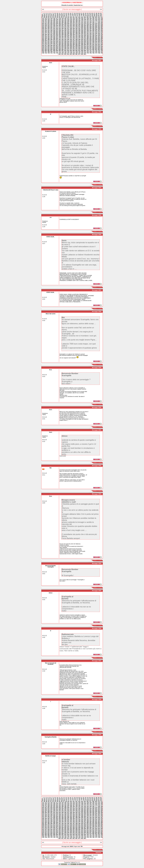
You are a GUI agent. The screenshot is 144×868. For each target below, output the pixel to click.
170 (82, 21)
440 (99, 36)
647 (62, 48)
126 (82, 18)
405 (62, 34)
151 (91, 20)
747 (96, 53)
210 (71, 23)
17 (73, 13)
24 (88, 13)
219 (96, 23)
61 (47, 16)
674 (77, 49)
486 (43, 39)
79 (86, 16)
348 (88, 31)
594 (99, 44)
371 (91, 32)
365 (74, 32)
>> (101, 9)
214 (82, 23)
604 (65, 46)
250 (60, 26)
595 (102, 44)
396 (99, 33)
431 (74, 36)
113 (46, 18)
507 (102, 39)
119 (62, 18)
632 (82, 47)
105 (85, 17)
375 (102, 32)
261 (91, 26)
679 (91, 49)
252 (65, 26)
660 (99, 48)
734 (60, 53)
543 (79, 42)
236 (82, 25)
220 (99, 23)
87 (42, 17)
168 (77, 21)
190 (77, 22)
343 (74, 31)
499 (79, 39)
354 (43, 32)
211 (74, 23)
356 (49, 32)
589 (85, 44)
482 (93, 38)
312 (49, 30)
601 (57, 46)
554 (49, 43)
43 (68, 15)
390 (82, 33)
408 (71, 34)
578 (54, 44)
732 (54, 53)
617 (102, 46)
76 (79, 16)
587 (79, 44)
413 (85, 34)
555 (51, 43)
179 (46, 22)
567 (85, 43)
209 (68, 23)
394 (93, 33)
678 (88, 49)
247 (51, 26)
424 (54, 36)
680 (93, 49)
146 (77, 20)
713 (62, 52)
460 (93, 37)
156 (43, 21)
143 (68, 20)
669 (62, 49)
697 (79, 51)
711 (57, 52)
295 (62, 28)
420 (43, 36)
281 (85, 27)
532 (49, 42)
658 (93, 48)
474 (71, 38)
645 (57, 48)
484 (99, 38)
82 (92, 16)
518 (71, 41)
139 (57, 20)
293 (57, 28)
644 (54, 48)
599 (51, 46)
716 (71, 52)
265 (102, 26)
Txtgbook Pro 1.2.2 (75, 862)
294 (60, 28)
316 (60, 30)
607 (74, 46)
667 (57, 49)
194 (88, 22)
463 (102, 37)
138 (54, 20)
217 (91, 23)
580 (60, 44)
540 (71, 42)
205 (57, 23)
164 (65, 21)
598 (49, 46)
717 (74, 52)
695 (74, 51)
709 (51, 52)
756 (76, 54)
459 (91, 37)
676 (82, 49)
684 (43, 51)
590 (88, 44)
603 (62, 46)
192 (82, 22)
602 (60, 46)
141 (62, 20)
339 (62, 31)
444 (49, 37)
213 (79, 23)
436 (88, 36)
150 (88, 20)
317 (62, 30)
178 (43, 22)
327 (91, 30)
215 (85, 23)
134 (43, 20)
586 (77, 44)
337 (57, 31)
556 (54, 43)
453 (74, 37)
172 (88, 21)
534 (54, 42)
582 (65, 44)
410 (77, 34)
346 (82, 31)
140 (60, 20)
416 (93, 34)
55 (94, 15)
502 (88, 39)
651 (74, 48)
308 (99, 28)
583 (68, 44)
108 (93, 17)
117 (57, 18)
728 (43, 53)
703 (96, 51)
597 (46, 46)
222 (43, 25)
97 (64, 17)
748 (99, 53)
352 (99, 31)
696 (77, 51)
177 (102, 21)
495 (68, 39)
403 (57, 34)
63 (51, 16)
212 (77, 23)
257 (79, 26)
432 (77, 36)
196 (93, 22)
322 (77, 30)
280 (82, 27)
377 (46, 33)
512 (54, 41)
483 (96, 38)
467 (51, 38)
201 (46, 23)
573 (102, 43)
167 (74, 21)
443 (46, 37)
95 (60, 17)
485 (102, 38)
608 (77, 46)
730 (49, 53)
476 (77, 38)
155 (102, 20)
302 (82, 28)
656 (88, 48)
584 (71, 44)
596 (43, 46)
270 (54, 27)
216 (88, 23)
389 (79, 33)
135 (46, 20)
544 (82, 42)
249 (57, 26)
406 (65, 34)
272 (60, 27)
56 (97, 15)
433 (79, 36)
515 (62, 41)
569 (91, 43)
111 (102, 17)
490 (54, 39)
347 (85, 31)
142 (65, 20)
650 (71, 48)
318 (65, 30)
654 (82, 48)
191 (79, 22)
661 (102, 48)
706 (43, 52)
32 (45, 15)
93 (55, 17)
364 (71, 32)
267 (46, 27)
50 (84, 15)
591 (91, 44)
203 (51, 23)
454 (77, 37)
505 (96, 39)
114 (49, 18)
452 (71, 37)
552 (43, 43)
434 (82, 36)
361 (62, 32)
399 (46, 34)
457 (85, 37)
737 (68, 53)
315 (57, 30)
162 (60, 21)
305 (91, 28)
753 (68, 54)
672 (71, 49)
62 (49, 16)
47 (77, 15)
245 (46, 26)
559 (62, 43)
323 (79, 30)
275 (68, 27)
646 (60, 48)
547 (91, 42)
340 (65, 31)
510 (49, 41)
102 (76, 17)
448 (60, 37)
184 (60, 22)
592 (93, 44)
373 (96, 32)
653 (79, 48)
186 (65, 22)
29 (99, 13)
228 (60, 25)
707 (46, 52)
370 (88, 32)
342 (71, 31)
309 (102, 28)
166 (71, 21)
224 (49, 25)
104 (82, 17)
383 (62, 33)
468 (54, 38)
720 (82, 52)
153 (96, 20)
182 (54, 22)
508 (43, 41)
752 (65, 54)
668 (60, 49)
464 (43, 38)
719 (79, 52)
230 (65, 25)
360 (60, 32)
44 (71, 15)
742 (82, 53)
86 (101, 16)
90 (49, 17)
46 (75, 15)
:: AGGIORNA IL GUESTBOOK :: (72, 3)
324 (82, 30)
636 (93, 47)
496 (71, 39)
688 (54, 51)
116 (54, 18)
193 (85, 22)
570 (93, 43)
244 (43, 26)
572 (99, 43)
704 (99, 51)
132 (99, 18)
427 (62, 36)
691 (62, 51)
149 (85, 20)
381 (57, 33)
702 (93, 51)
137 (51, 20)
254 (71, 26)
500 (82, 39)
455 (79, 37)
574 (43, 44)
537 (62, 42)
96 (62, 17)
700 (88, 51)
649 (68, 48)
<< (43, 9)
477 (79, 38)
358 (54, 32)
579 (57, 44)
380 (54, 33)
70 (66, 16)
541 (74, 42)
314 (54, 30)
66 (58, 16)
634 (88, 47)
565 (79, 43)
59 (42, 16)
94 (57, 17)
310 (43, 30)
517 (68, 41)
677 (85, 49)
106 (87, 17)
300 (77, 28)
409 (74, 34)
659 (96, 48)
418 (99, 34)
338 (60, 31)
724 (93, 52)
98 (66, 17)
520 (77, 41)
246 (49, 26)
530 (43, 42)
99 (68, 17)
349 (91, 31)
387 (74, 33)
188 (71, 22)
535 (57, 42)
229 (62, 25)
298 (71, 28)
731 (51, 53)
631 (79, 47)
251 (62, 26)
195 (91, 22)
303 (85, 28)
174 (93, 21)
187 (68, 22)
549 (96, 42)
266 (43, 27)
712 (60, 52)
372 (93, 32)
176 (99, 21)
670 (65, 49)
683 (102, 49)
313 (51, 30)
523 (85, 41)
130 (93, 18)
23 (86, 13)
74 (75, 16)
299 (74, 28)
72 (71, 16)
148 (82, 20)
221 (102, 23)
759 (85, 54)
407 (68, 34)
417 (96, 34)
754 (71, 54)
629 (74, 47)
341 (68, 31)
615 (96, 46)
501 (85, 39)
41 (64, 15)
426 (60, 36)
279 (79, 27)
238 (88, 25)
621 (51, 47)
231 (68, 25)
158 (49, 21)
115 (51, 18)
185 (62, 22)
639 (102, 47)
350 (93, 31)
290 (49, 28)
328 (93, 30)
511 (51, 41)
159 (51, 21)
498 (77, 39)
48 (79, 15)
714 (65, 52)
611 (85, 46)
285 (96, 27)
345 (79, 31)
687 (51, 51)
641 (46, 48)
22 (83, 13)
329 (96, 30)
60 (45, 16)
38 (58, 15)
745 (91, 53)
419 (102, 34)
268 (49, 27)
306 (93, 28)
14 (66, 13)
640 (43, 48)
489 (51, 39)
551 (102, 42)
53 (90, 15)
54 (92, 15)
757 (79, 54)
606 (71, 46)
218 (93, 23)
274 (65, 27)
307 (96, 28)
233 (74, 25)
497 (74, 39)
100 (71, 17)
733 (57, 53)
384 (65, 33)
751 (62, 54)
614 (93, 46)
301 (79, 28)
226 (54, 25)
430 (71, 36)
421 (46, 36)
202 (49, 23)
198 (99, 22)
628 (71, 47)
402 (54, 34)
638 (99, 47)
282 (88, 27)
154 (99, 20)
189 (74, 22)
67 (60, 16)
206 (60, 23)
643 (51, 48)
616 (99, 46)
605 (68, 46)
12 (62, 13)
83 (94, 16)
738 (71, 53)
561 (68, 43)
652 (77, 48)
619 (46, 47)
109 (96, 17)
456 (82, 37)
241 (96, 25)
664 (49, 49)
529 (102, 41)
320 (71, 30)
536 (60, 42)
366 (77, 32)
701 (91, 51)
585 (74, 44)
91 (51, 17)
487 (46, 39)
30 (101, 13)
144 (71, 20)
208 (65, 23)
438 (93, 36)
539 (68, 42)
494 (65, 39)
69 (64, 16)
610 (82, 46)
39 (60, 15)
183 (57, 22)
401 (51, 34)
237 (85, 25)
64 (53, 16)
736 (65, 53)
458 (88, 37)
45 (73, 15)
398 (43, 34)
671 (68, 49)
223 (46, 25)
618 (43, 47)
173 (91, 21)
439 (96, 36)
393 (91, 33)
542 (77, 42)
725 (96, 52)
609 (79, 46)
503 (91, 39)
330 (99, 30)
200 (43, 23)
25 (90, 13)
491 (57, 39)
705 (102, 51)
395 (96, 33)
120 (65, 18)
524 (88, 41)
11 (60, 13)
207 (62, 23)
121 (68, 18)
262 (93, 26)
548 (93, 42)
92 (53, 17)
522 (82, 41)
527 (96, 41)
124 (77, 18)
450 (65, 37)
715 (68, 52)
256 (77, 26)
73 (73, 16)
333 (46, 31)
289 (46, 28)
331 (102, 30)
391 (85, 33)
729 (46, 53)
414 (88, 34)
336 (54, 31)
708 (49, 52)
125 (79, 18)
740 (77, 53)
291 (51, 28)
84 (97, 16)
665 (51, 49)
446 (54, 37)
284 (93, 27)
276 (71, 27)
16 (70, 13)
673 (74, 49)
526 (93, 41)
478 (82, 38)
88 (44, 17)
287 (102, 27)
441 (102, 36)
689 (57, 51)
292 (54, 28)
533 (51, 42)
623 (57, 47)
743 (85, 53)
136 (49, 20)
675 (79, 49)
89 (47, 17)
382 (60, 33)
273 (62, 27)
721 (85, 52)
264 (99, 26)
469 (57, 38)
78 (84, 16)
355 (46, 32)
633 (85, 47)
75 (77, 16)
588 (82, 44)
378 (49, 33)
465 (46, 38)
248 (54, 26)
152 (93, 20)
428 (65, 36)
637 (96, 47)
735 (62, 53)
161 (57, 21)
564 (77, 43)
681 (96, 49)
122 (71, 18)
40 (62, 15)
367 (79, 32)
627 (68, 47)
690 (60, 51)
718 (77, 52)
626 (65, 47)
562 (71, 43)
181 (51, 22)
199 (102, 22)
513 (57, 41)
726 (99, 52)
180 (49, 22)
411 (79, 34)
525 (91, 41)
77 (82, 16)
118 (60, 18)
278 (77, 27)
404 (60, 34)
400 (49, 34)
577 (51, 44)
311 (46, 30)
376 (43, 33)
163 (62, 21)
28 (96, 13)
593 (96, 44)
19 (77, 13)
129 (91, 18)
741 (79, 53)
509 (46, 41)
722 (88, 52)
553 (46, 43)
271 (57, 27)
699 (85, 51)
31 (42, 15)
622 (54, 47)
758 (82, 54)
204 (54, 23)
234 (77, 25)
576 (49, 44)
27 (94, 13)
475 (74, 38)
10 (57, 13)
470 (60, 38)
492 (60, 39)
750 (59, 54)
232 (71, 25)
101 (74, 17)
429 (68, 36)
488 (49, 39)
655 (85, 48)
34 (49, 15)
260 (88, 26)
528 (99, 41)
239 (91, 25)
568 (88, 43)
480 (88, 38)
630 (77, 47)
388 (77, 33)
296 (65, 28)
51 (86, 15)
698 (82, 51)
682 (99, 49)
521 (79, 41)
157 (46, 21)
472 (65, 38)
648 (65, 48)
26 (92, 13)
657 (91, 48)
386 (71, 33)
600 (54, 46)
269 (51, 27)
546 (88, 42)
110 (99, 17)
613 (91, 46)
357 (51, 32)
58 (101, 15)
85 (99, 16)
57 (99, 15)
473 (68, 38)
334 (49, 31)
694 (71, 51)
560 (65, 43)
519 (74, 41)
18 (75, 13)
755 (73, 54)
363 (68, 32)
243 (102, 25)
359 (57, 32)
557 (57, 43)
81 (90, 16)
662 (43, 49)
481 (91, 38)
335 (51, 31)
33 (47, 15)
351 (96, 31)
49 (82, 15)
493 (62, 39)
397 (102, 33)
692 (65, 51)
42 (66, 15)
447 (57, 37)
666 (54, 49)
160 (54, 21)
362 (65, 32)
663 (46, 49)
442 (43, 37)
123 (74, 18)
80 (88, 16)
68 (62, 16)
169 (79, 21)
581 (62, 44)
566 (82, 43)
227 (57, 25)
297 (68, 28)
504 (93, 39)
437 (91, 36)
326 (88, 30)
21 (81, 13)
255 (74, 26)
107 (90, 17)
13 (64, 13)
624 (60, 47)
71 (68, 16)
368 (82, 32)
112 (43, 18)
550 (99, 42)
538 (65, 42)
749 (102, 53)
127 (85, 18)
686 (49, 51)
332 (43, 31)
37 (55, 15)
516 (65, 41)
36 (53, 15)
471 (62, 38)
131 (96, 18)
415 (91, 34)
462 (99, 37)
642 (49, 48)
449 (62, 37)
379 (51, 33)
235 (79, 25)
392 (88, 33)
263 (96, 26)
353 (102, 31)
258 (82, 26)
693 (68, 51)
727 (102, 52)
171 (85, 21)
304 (88, 28)
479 (85, 38)
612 (88, 46)
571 (96, 43)
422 (49, 36)
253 (68, 26)
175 (96, 21)
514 (60, 41)
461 (96, 37)
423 (51, 36)
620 (49, 47)
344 (77, 31)
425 (57, 36)
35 (51, 15)
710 (54, 52)
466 (49, 38)
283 (91, 27)
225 (51, 25)
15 (68, 13)
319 (68, 30)
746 (93, 53)
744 (88, 53)
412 (82, 34)
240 (93, 25)
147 (79, 20)
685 (46, 51)
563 (74, 43)
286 (99, 27)
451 (68, 37)
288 (43, 28)
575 (46, 44)
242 (99, 25)
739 (74, 53)
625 (62, 47)
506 (99, 39)
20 (79, 13)
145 (74, 20)
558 (60, 43)
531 (46, 42)
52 (88, 15)
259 (85, 26)
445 (51, 37)
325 (85, 30)
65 (55, 16)
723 (91, 52)
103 (79, 17)
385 (68, 33)
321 (74, 30)
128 (88, 18)
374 (99, 32)
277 (74, 27)
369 (85, 32)
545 (85, 42)
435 (85, 36)
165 (68, 21)
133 (102, 18)
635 (91, 47)
